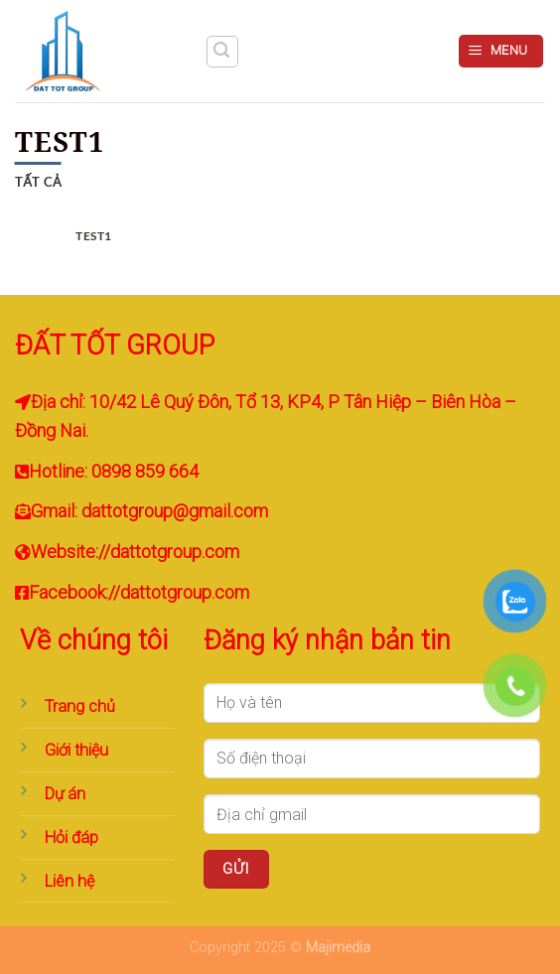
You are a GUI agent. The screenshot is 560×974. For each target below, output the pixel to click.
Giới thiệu (76, 750)
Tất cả (38, 182)
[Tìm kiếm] (222, 52)
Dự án (65, 794)
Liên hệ (70, 881)
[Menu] (501, 51)
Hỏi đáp (71, 837)
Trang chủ (80, 706)
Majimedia (338, 948)
